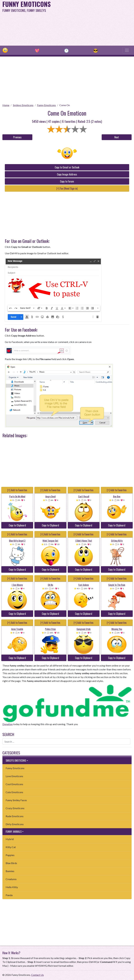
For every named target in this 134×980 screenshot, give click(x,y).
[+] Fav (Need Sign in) (67, 188)
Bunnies (10, 871)
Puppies (10, 855)
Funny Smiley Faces (16, 800)
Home (6, 105)
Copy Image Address (67, 174)
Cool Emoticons (14, 784)
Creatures (11, 879)
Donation (8, 724)
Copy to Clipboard (17, 525)
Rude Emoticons (15, 816)
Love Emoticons (14, 776)
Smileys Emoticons (23, 105)
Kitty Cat (11, 847)
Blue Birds (11, 863)
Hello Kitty (12, 887)
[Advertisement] (91, 22)
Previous (17, 137)
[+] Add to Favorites (17, 490)
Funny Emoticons (46, 105)
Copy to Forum (67, 181)
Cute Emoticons (14, 792)
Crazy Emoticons (15, 808)
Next (117, 137)
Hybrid (10, 839)
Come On (65, 105)
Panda (9, 895)
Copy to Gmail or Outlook (67, 167)
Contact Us (37, 975)
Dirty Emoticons (15, 824)
